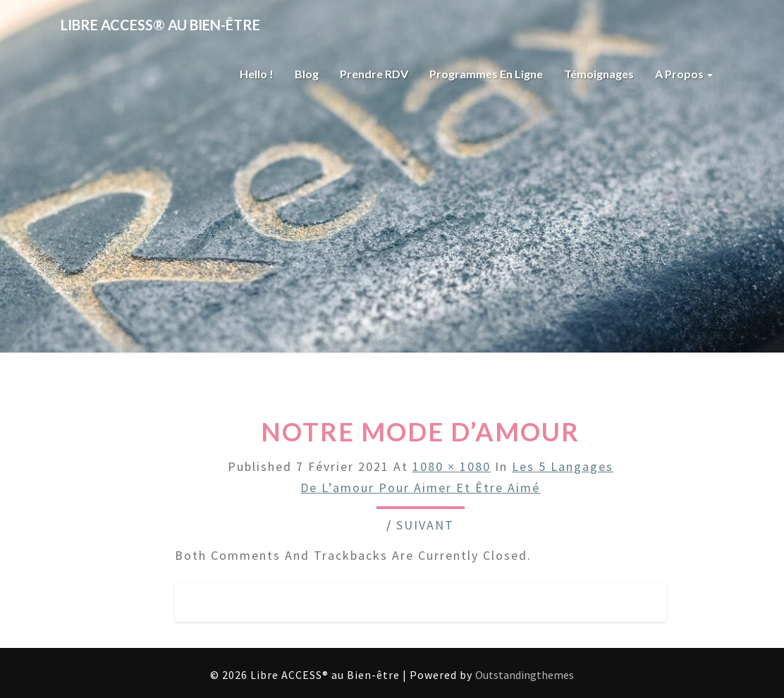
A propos (684, 74)
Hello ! (257, 74)
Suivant (425, 525)
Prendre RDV (374, 74)
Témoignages (599, 74)
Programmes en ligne (486, 74)
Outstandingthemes (525, 675)
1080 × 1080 (452, 466)
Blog (307, 74)
